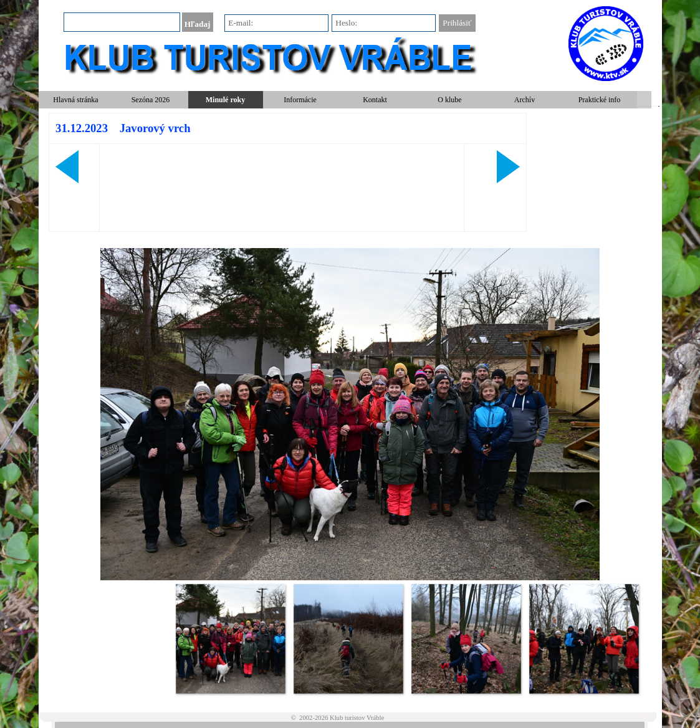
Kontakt (375, 100)
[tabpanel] (288, 172)
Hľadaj (198, 24)
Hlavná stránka (75, 100)
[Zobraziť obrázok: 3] (466, 639)
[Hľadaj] (122, 22)
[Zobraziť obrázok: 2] (348, 639)
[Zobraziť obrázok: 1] (230, 639)
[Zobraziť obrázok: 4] (584, 639)
